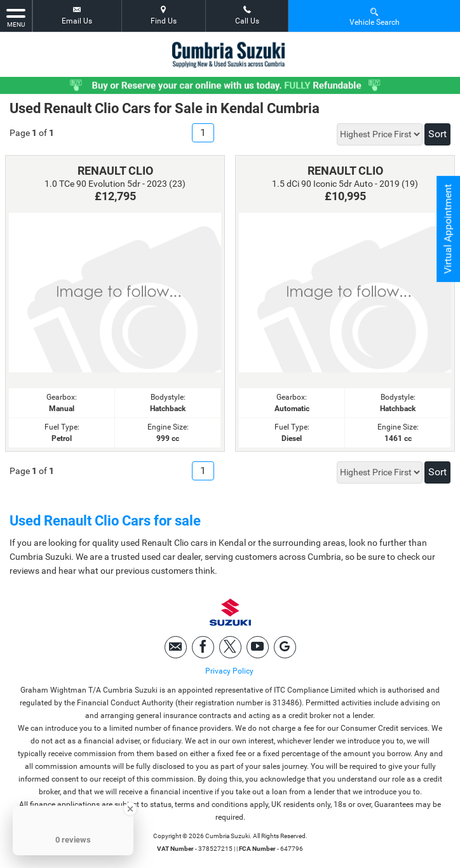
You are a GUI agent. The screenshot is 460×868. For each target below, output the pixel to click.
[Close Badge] (130, 809)
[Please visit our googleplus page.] (285, 647)
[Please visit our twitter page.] (230, 647)
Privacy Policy (229, 671)
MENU (16, 17)
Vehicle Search (375, 16)
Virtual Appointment (448, 229)
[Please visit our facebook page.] (203, 647)
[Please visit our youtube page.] (258, 647)
